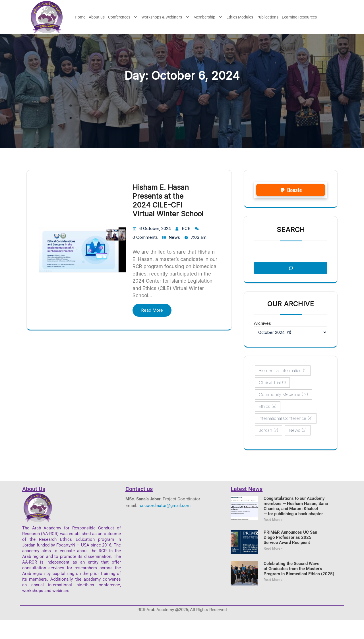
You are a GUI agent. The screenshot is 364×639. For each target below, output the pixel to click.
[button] (123, 17)
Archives (262, 343)
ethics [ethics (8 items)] (268, 426)
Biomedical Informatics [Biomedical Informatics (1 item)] (283, 390)
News (174, 257)
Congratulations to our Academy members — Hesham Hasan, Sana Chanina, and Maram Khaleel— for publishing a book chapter (296, 525)
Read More (152, 329)
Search (291, 249)
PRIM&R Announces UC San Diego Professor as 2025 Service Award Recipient (290, 557)
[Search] (291, 287)
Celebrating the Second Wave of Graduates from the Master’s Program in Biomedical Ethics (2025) (299, 588)
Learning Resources (299, 17)
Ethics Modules (240, 17)
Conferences (123, 17)
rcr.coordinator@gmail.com (165, 525)
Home (80, 17)
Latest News (247, 508)
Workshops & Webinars (166, 17)
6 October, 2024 (155, 248)
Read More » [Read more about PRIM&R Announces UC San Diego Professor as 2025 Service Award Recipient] (273, 568)
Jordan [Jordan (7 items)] (268, 450)
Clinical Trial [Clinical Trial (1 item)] (272, 402)
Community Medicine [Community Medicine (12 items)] (283, 414)
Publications (267, 17)
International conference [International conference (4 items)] (286, 438)
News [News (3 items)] (298, 450)
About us (97, 17)
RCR (186, 248)
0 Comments (145, 257)
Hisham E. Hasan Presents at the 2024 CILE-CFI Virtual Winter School (168, 220)
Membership (208, 17)
